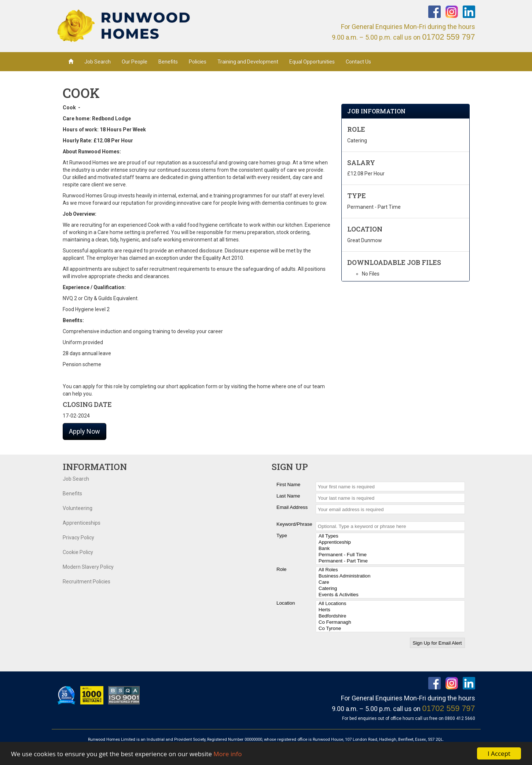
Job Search (98, 62)
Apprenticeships (82, 523)
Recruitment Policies (87, 582)
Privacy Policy (78, 538)
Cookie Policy (78, 552)
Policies (198, 62)
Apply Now (85, 431)
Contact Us (358, 62)
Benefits (168, 62)
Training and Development (248, 62)
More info (228, 754)
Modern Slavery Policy (88, 567)
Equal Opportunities (312, 62)
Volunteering (78, 508)
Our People (135, 62)
